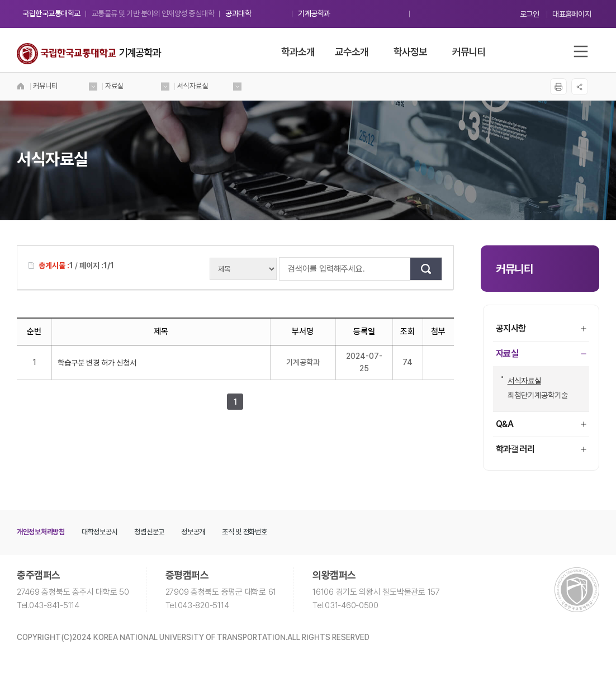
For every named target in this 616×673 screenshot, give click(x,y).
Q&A (541, 424)
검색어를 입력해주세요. (285, 269)
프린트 (558, 87)
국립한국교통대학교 (51, 13)
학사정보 (410, 52)
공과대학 (238, 13)
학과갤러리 (541, 449)
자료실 (541, 354)
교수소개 (352, 52)
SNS (580, 87)
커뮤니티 (469, 52)
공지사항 (541, 328)
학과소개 (298, 52)
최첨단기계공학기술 (535, 395)
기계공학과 (314, 13)
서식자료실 (521, 381)
